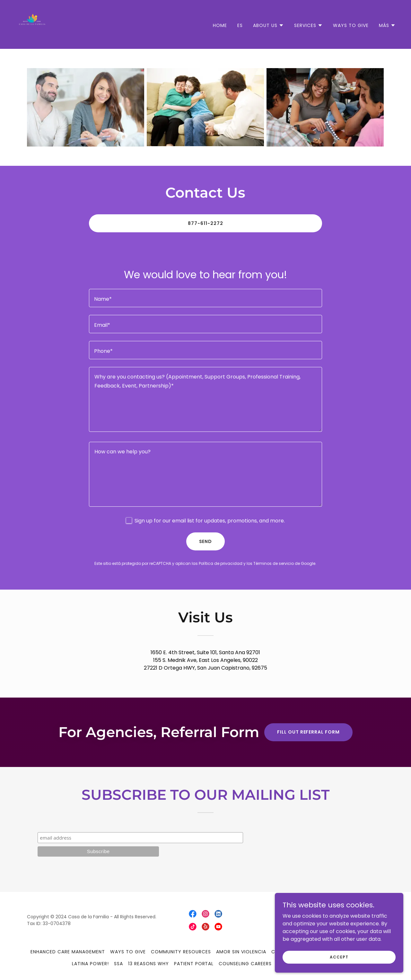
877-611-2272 (205, 223)
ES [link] (240, 25)
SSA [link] (118, 964)
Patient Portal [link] (194, 964)
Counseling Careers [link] (245, 964)
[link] (32, 24)
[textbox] (205, 298)
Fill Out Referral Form (309, 732)
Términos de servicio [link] (274, 563)
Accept (339, 957)
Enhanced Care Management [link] (68, 952)
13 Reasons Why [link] (149, 964)
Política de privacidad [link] (221, 563)
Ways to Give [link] (351, 25)
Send (206, 541)
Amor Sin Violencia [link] (241, 952)
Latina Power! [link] (90, 964)
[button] (268, 25)
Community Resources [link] (181, 952)
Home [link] (220, 25)
